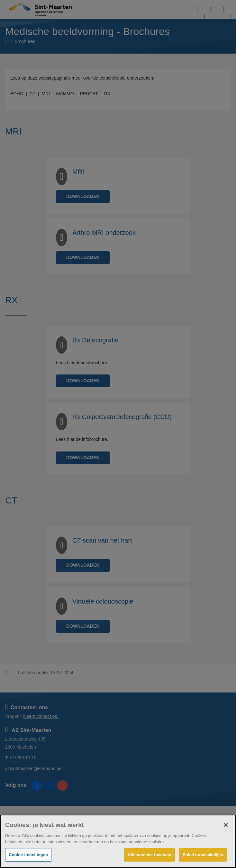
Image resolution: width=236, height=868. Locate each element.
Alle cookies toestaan (150, 855)
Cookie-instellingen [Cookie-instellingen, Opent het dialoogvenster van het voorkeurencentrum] (28, 855)
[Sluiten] (226, 825)
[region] (118, 841)
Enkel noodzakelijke (203, 855)
